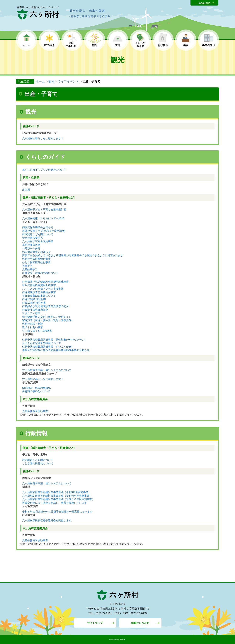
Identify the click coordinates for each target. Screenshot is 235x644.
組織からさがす (140, 623)
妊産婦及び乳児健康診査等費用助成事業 (45, 282)
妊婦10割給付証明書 (34, 299)
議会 (186, 45)
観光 (95, 45)
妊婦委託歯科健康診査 (35, 310)
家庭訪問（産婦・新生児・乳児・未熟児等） (48, 320)
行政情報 (163, 45)
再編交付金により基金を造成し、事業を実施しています (55, 503)
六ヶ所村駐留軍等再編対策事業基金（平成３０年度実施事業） (58, 499)
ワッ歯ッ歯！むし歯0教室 (37, 331)
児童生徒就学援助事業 (35, 411)
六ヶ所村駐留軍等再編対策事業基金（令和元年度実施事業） (57, 496)
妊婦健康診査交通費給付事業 (39, 292)
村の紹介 (49, 45)
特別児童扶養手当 (33, 238)
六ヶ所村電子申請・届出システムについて (47, 370)
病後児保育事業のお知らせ (38, 227)
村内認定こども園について (38, 234)
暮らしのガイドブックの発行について (44, 170)
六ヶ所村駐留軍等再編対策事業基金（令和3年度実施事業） (57, 492)
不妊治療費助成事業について (39, 296)
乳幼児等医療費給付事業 (36, 259)
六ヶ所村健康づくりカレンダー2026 (43, 218)
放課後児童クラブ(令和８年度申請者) (44, 231)
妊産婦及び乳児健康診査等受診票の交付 (45, 306)
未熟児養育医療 (31, 245)
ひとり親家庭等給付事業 (36, 262)
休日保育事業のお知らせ (36, 252)
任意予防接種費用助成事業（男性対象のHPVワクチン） (55, 340)
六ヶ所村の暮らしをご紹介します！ (43, 138)
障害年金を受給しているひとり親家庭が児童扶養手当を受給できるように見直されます (73, 255)
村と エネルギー (72, 45)
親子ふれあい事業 (33, 327)
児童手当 (27, 266)
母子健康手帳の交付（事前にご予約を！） (47, 317)
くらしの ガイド (140, 45)
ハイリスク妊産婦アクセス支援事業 (43, 289)
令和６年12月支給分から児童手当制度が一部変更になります (57, 512)
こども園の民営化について (38, 463)
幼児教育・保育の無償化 (36, 388)
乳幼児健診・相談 (33, 324)
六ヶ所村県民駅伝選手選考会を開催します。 (48, 520)
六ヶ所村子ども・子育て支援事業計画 (44, 210)
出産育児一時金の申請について (40, 273)
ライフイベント (68, 81)
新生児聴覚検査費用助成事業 (39, 285)
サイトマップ (95, 623)
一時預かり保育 (31, 248)
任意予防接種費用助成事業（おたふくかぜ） (48, 347)
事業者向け (209, 45)
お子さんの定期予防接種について (42, 343)
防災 (117, 45)
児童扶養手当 (30, 269)
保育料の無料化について (36, 391)
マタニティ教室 (31, 313)
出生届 (26, 190)
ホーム (27, 45)
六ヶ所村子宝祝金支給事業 (38, 241)
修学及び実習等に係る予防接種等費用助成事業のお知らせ (56, 350)
